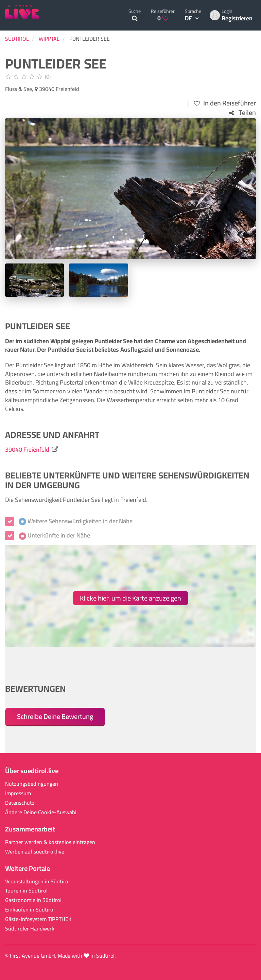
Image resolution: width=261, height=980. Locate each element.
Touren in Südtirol (26, 891)
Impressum (18, 793)
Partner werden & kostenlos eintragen (50, 842)
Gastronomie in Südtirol (33, 900)
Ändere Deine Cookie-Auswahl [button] (41, 812)
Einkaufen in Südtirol (30, 910)
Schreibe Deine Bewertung (55, 716)
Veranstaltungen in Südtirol (37, 881)
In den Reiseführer (225, 103)
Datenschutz (20, 803)
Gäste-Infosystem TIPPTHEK (38, 919)
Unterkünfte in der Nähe (54, 535)
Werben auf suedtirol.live (35, 852)
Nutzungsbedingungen (32, 784)
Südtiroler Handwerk (30, 929)
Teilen (242, 113)
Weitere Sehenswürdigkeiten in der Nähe (76, 521)
